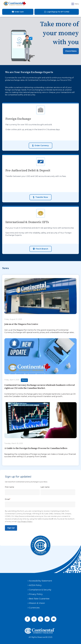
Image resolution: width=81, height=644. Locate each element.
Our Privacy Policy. (25, 521)
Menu (75, 4)
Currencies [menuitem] (34, 608)
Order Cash (18, 12)
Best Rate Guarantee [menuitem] (39, 599)
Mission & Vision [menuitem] (37, 603)
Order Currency (40, 146)
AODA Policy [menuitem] (35, 585)
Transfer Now (40, 197)
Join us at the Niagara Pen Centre (21, 324)
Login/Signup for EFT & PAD (57, 12)
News (24, 380)
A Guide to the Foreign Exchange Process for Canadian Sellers (36, 448)
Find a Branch (41, 249)
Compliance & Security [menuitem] (40, 590)
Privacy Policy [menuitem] (36, 594)
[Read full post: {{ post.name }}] (40, 421)
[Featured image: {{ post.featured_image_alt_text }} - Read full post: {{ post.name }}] (40, 296)
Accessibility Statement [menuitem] (40, 581)
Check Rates (71, 51)
